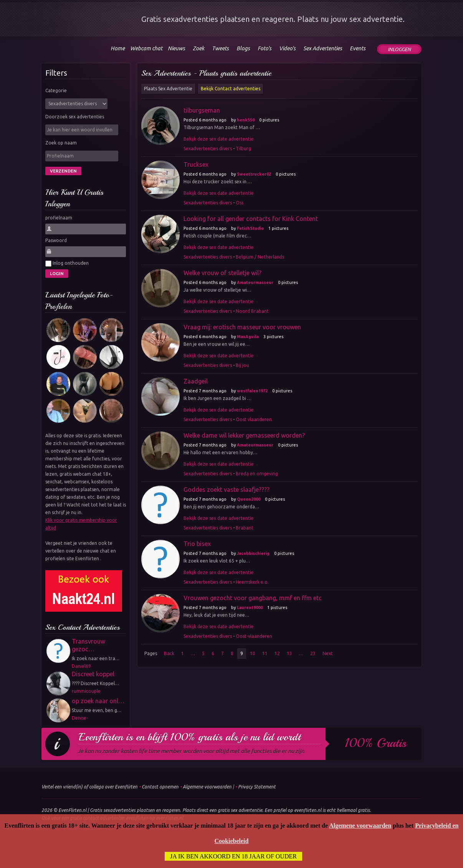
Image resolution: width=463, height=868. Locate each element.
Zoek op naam (61, 143)
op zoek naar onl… (98, 701)
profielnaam (59, 218)
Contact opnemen (160, 787)
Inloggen (399, 49)
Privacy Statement (257, 787)
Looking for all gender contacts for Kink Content (251, 219)
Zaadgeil (196, 381)
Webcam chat (146, 48)
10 (253, 653)
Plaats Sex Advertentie (168, 89)
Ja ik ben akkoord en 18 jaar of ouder (233, 856)
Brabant (245, 528)
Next (328, 653)
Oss (240, 203)
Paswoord (56, 240)
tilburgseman (202, 110)
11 (265, 653)
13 (289, 653)
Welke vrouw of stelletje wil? (222, 273)
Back (169, 653)
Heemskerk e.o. (252, 582)
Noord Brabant (252, 311)
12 (277, 653)
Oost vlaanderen (254, 419)
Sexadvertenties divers (208, 149)
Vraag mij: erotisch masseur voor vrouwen (242, 327)
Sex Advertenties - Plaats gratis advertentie (206, 73)
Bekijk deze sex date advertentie (219, 139)
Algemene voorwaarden (207, 787)
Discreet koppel (93, 674)
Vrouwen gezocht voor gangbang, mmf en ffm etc (253, 598)
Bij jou (242, 365)
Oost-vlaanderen (254, 636)
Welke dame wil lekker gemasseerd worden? (244, 435)
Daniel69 (81, 666)
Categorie (56, 90)
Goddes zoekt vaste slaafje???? (227, 490)
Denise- (80, 718)
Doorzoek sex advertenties (75, 117)
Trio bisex (197, 544)
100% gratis (376, 743)
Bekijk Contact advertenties (231, 89)
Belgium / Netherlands (260, 257)
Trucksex (196, 164)
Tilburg (243, 149)
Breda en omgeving (257, 474)
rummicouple (86, 691)
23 (313, 653)
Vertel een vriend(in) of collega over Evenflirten (89, 787)
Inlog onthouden (67, 264)
